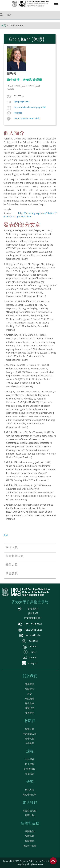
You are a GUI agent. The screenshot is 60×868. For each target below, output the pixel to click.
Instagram (30, 663)
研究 (30, 782)
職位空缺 (30, 703)
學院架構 (30, 699)
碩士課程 (30, 764)
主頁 (4, 25)
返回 (6, 535)
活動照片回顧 (30, 846)
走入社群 (30, 803)
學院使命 (30, 689)
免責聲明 (30, 713)
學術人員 (30, 729)
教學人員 (30, 738)
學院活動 (30, 836)
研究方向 (30, 790)
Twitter (30, 652)
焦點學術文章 (30, 794)
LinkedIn (30, 646)
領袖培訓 (30, 774)
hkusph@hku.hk (30, 635)
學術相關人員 (30, 734)
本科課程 (30, 759)
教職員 (30, 721)
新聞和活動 (30, 823)
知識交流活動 (30, 811)
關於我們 (30, 676)
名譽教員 (30, 743)
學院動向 (30, 841)
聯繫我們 (30, 708)
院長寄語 (30, 684)
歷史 (30, 694)
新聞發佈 (30, 831)
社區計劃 (30, 815)
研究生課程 (30, 769)
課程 (30, 751)
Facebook (30, 641)
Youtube (30, 658)
